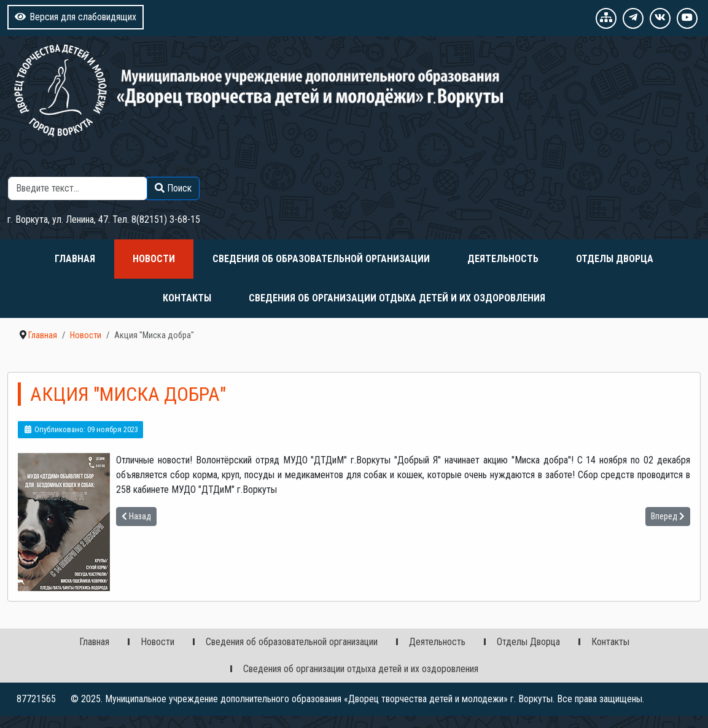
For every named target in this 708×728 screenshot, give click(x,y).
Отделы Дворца (615, 259)
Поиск (187, 169)
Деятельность (503, 259)
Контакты (187, 298)
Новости (154, 259)
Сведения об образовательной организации (321, 259)
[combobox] (78, 188)
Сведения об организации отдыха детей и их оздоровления (397, 298)
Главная (75, 259)
